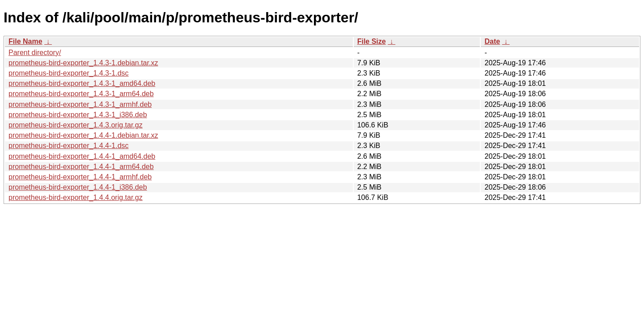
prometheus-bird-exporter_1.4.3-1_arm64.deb (81, 94)
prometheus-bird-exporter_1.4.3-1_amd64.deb (82, 83)
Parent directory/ (35, 53)
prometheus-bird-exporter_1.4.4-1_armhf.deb (80, 177)
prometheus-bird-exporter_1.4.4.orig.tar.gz (76, 197)
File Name (25, 41)
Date (492, 41)
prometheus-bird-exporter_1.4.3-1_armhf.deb (80, 104)
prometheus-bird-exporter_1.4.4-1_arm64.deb (81, 167)
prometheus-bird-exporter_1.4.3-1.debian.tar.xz (83, 63)
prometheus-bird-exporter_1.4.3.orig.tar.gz (76, 125)
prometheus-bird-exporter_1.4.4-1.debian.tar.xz (83, 135)
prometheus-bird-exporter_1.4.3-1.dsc (69, 73)
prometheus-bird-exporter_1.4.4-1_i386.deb (78, 187)
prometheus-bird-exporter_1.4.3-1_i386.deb (78, 115)
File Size (372, 41)
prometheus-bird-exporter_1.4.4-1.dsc (69, 146)
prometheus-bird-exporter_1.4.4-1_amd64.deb (82, 156)
